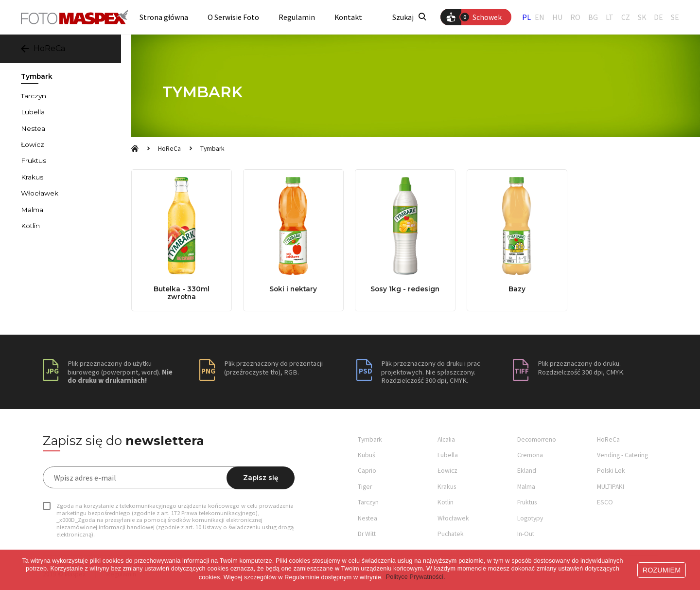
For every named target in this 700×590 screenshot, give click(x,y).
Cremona (530, 455)
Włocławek (40, 193)
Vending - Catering (622, 455)
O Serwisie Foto (233, 17)
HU (557, 17)
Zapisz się (261, 478)
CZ (626, 17)
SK (642, 17)
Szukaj (409, 17)
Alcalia (446, 439)
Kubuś (367, 455)
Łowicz (33, 144)
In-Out (526, 534)
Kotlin (30, 226)
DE (658, 17)
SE (675, 17)
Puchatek (451, 534)
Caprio (367, 471)
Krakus (32, 177)
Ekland (527, 471)
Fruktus (34, 161)
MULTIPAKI (611, 487)
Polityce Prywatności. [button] (416, 577)
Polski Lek (611, 471)
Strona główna (164, 17)
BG (593, 17)
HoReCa (169, 149)
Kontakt (348, 17)
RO (575, 17)
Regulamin (297, 17)
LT (610, 17)
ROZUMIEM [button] (662, 570)
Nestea (33, 128)
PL (526, 17)
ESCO (605, 502)
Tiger (365, 487)
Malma (32, 210)
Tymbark (212, 149)
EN (540, 17)
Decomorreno (537, 439)
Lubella (33, 112)
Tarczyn (34, 96)
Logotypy (530, 518)
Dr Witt (367, 534)
